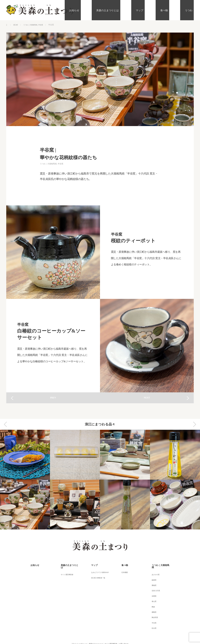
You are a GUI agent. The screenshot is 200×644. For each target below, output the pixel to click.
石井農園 (122, 570)
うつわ (190, 10)
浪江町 (16, 25)
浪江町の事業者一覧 (97, 575)
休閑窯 (152, 587)
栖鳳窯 (152, 600)
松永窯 (152, 612)
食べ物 (172, 10)
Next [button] (195, 424)
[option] (25, 480)
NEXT (147, 398)
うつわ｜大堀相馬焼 (33, 25)
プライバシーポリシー (71, 627)
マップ (153, 10)
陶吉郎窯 (153, 604)
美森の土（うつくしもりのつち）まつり (98, 632)
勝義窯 (152, 579)
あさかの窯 (154, 570)
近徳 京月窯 (154, 583)
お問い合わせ (130, 627)
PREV (53, 398)
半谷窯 (45, 25)
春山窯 (152, 591)
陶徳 (151, 596)
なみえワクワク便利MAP (99, 570)
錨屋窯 (152, 575)
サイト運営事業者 (65, 570)
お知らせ (100, 10)
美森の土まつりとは (127, 10)
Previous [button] (5, 424)
